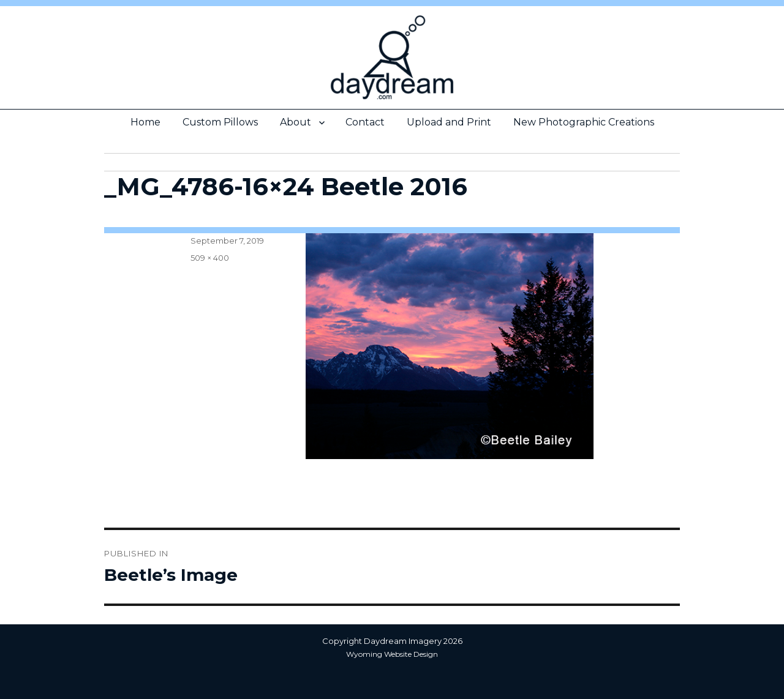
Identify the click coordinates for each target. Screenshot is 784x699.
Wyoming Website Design (392, 654)
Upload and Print (449, 122)
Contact (365, 122)
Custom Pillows (220, 122)
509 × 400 (210, 258)
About (296, 122)
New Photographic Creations (584, 122)
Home (145, 122)
